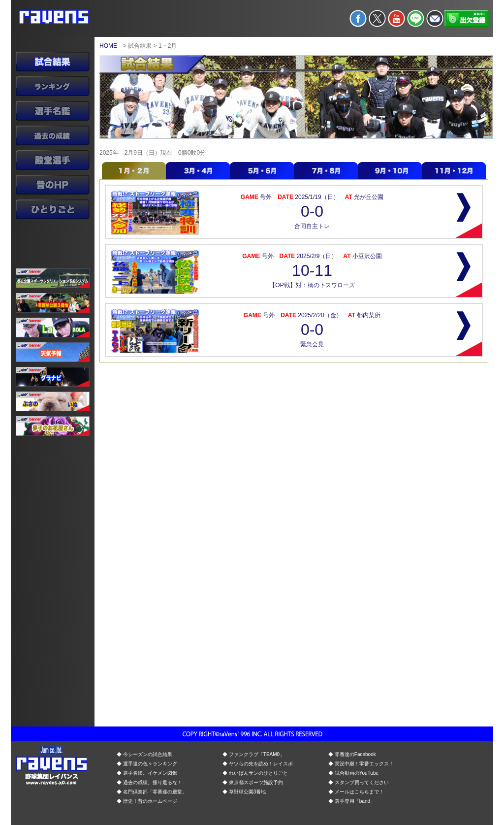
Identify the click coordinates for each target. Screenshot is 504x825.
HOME (108, 46)
